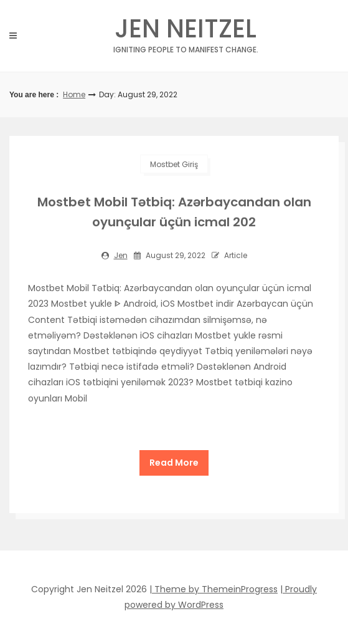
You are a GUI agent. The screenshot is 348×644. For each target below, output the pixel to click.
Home (74, 94)
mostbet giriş (174, 164)
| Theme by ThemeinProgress (214, 589)
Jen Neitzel (186, 32)
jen (121, 255)
